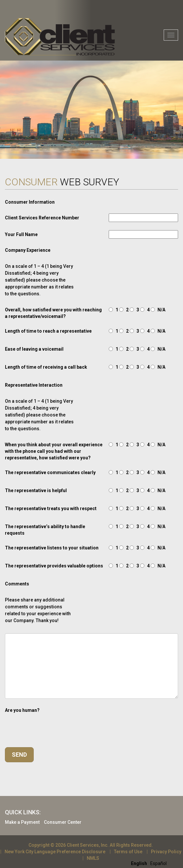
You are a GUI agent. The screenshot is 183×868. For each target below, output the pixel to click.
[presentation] (55, 726)
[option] (158, 863)
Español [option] (158, 863)
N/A (161, 310)
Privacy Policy (166, 852)
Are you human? (22, 710)
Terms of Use (128, 852)
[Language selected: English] (150, 863)
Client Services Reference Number (42, 218)
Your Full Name (21, 234)
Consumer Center (63, 822)
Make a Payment (22, 822)
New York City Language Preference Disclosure (55, 852)
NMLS (93, 858)
